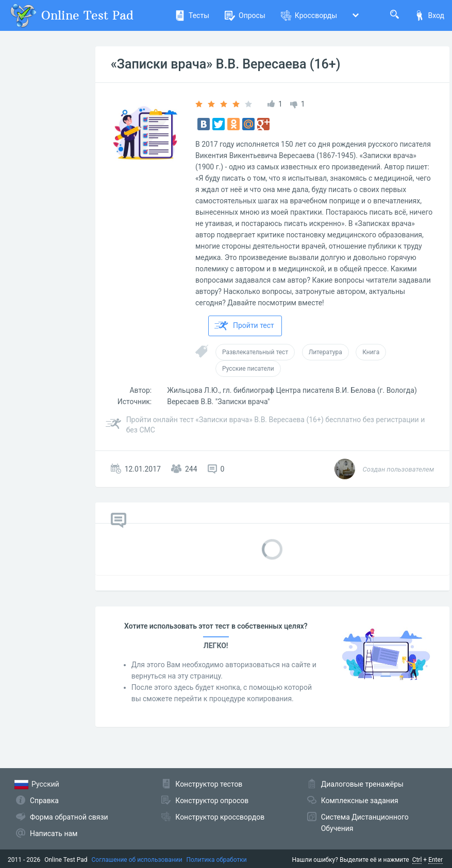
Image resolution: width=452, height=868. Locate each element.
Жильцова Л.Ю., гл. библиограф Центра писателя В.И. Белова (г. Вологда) (292, 390)
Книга (371, 352)
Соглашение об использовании (137, 860)
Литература (325, 352)
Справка (44, 801)
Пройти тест (244, 326)
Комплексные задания (360, 801)
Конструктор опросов (212, 801)
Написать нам (54, 834)
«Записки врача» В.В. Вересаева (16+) (226, 64)
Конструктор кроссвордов (220, 817)
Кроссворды (309, 15)
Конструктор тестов (209, 784)
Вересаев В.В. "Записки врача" (218, 402)
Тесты (192, 15)
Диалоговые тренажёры (362, 784)
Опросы (245, 15)
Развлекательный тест (255, 352)
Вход (429, 15)
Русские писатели (248, 369)
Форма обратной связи (69, 817)
